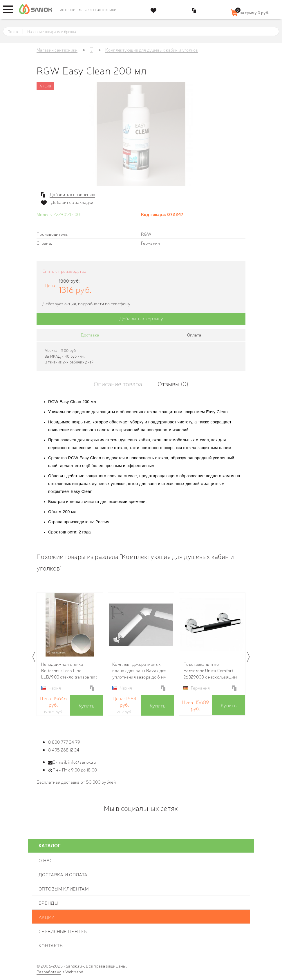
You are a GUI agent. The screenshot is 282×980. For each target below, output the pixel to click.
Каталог (50, 846)
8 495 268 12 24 (64, 750)
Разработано (49, 972)
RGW (146, 234)
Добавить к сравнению (72, 194)
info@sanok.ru (82, 762)
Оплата (194, 335)
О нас (46, 860)
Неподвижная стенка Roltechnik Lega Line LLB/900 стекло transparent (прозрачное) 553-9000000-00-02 (69, 670)
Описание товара (118, 384)
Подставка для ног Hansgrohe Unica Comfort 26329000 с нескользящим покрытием (210, 670)
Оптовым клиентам (64, 888)
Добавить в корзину (141, 318)
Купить (86, 705)
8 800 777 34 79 (64, 742)
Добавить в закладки (72, 202)
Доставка (90, 335)
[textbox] (146, 32)
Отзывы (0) (173, 384)
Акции (47, 917)
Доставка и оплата (63, 874)
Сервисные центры (63, 931)
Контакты (51, 945)
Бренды (48, 903)
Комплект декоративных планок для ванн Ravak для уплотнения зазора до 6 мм (140, 670)
